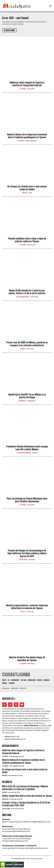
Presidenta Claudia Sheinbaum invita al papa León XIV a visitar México (27, 448)
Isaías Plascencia (31, 141)
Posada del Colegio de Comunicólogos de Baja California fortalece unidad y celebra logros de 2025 (27, 553)
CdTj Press (31, 89)
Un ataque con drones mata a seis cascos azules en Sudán (27, 188)
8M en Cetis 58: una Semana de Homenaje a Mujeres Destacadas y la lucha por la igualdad (25, 788)
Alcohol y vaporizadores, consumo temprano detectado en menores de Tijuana (27, 607)
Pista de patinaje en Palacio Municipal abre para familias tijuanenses (27, 500)
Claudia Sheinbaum (24, 453)
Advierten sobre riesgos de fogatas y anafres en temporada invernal (27, 84)
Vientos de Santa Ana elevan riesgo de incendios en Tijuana (27, 659)
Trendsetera (31, 401)
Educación (6, 809)
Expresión (23, 560)
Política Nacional (23, 297)
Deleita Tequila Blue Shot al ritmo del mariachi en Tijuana (27, 796)
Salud (23, 349)
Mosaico (22, 401)
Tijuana (23, 89)
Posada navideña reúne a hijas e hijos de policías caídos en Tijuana (27, 240)
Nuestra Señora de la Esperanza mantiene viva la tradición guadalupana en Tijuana (27, 136)
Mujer (25, 193)
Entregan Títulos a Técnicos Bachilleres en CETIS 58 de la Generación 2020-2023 (26, 804)
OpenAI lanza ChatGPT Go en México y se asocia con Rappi (27, 396)
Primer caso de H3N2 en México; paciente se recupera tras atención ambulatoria (27, 344)
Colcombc (32, 560)
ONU (31, 193)
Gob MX (35, 453)
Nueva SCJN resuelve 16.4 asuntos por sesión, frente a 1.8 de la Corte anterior (27, 292)
